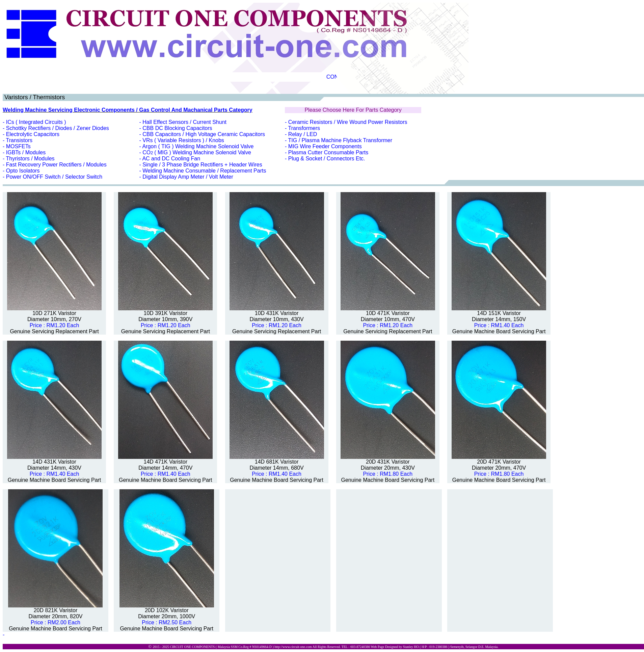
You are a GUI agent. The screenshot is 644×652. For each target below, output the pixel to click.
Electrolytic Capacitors (33, 134)
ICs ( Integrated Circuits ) (36, 122)
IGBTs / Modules (26, 152)
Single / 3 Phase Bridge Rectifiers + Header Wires (202, 165)
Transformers (304, 128)
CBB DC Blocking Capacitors (177, 128)
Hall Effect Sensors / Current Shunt (184, 122)
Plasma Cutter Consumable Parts (328, 152)
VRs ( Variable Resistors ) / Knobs (183, 140)
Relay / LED (303, 134)
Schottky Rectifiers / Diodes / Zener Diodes (58, 128)
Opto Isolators (23, 171)
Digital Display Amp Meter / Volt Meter (188, 177)
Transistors (19, 140)
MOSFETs (18, 146)
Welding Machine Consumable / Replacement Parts (204, 171)
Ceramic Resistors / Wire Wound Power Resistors (348, 122)
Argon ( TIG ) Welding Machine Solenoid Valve (198, 146)
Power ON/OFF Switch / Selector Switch (54, 177)
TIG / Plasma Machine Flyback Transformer (340, 140)
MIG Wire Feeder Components (325, 146)
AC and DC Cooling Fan (171, 159)
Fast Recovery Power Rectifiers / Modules (56, 165)
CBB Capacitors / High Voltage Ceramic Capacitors (204, 134)
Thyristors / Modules (30, 159)
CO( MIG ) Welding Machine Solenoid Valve (197, 152)
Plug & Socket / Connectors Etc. (327, 159)
